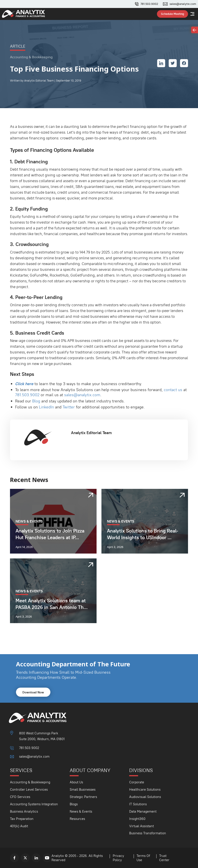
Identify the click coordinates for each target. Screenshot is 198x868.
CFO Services (20, 797)
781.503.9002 (149, 4)
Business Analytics (24, 811)
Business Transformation (148, 833)
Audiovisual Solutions (145, 797)
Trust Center (164, 858)
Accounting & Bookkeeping (30, 782)
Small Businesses (83, 789)
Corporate (137, 782)
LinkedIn (46, 407)
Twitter (69, 407)
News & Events (81, 811)
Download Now (33, 692)
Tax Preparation (22, 819)
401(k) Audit (19, 826)
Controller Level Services (29, 789)
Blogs (74, 804)
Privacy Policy (118, 858)
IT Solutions (138, 804)
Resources (77, 819)
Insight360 (137, 819)
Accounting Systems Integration (34, 804)
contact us (173, 390)
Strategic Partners (83, 797)
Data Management (143, 811)
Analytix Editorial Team (91, 433)
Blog (36, 401)
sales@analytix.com (183, 4)
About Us (76, 782)
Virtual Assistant (142, 826)
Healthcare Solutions (145, 789)
